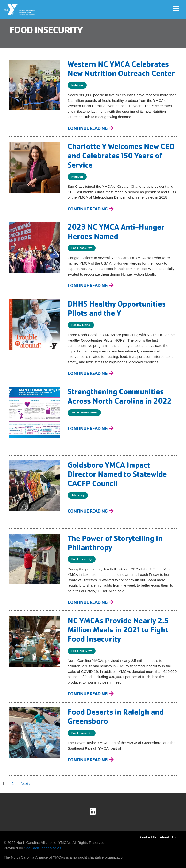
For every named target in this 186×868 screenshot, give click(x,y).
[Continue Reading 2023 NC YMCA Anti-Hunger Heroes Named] (90, 286)
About (164, 837)
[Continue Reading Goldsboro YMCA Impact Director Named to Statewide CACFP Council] (90, 511)
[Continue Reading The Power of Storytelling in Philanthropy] (90, 602)
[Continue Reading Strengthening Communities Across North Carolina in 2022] (90, 429)
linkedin (96, 812)
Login (176, 837)
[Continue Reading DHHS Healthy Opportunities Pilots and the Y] (90, 373)
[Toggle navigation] (176, 8)
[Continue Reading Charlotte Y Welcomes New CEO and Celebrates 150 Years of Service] (90, 209)
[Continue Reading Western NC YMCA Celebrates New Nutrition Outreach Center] (90, 128)
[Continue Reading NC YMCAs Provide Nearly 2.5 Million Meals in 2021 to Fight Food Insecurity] (90, 694)
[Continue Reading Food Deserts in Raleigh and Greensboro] (90, 760)
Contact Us (149, 837)
